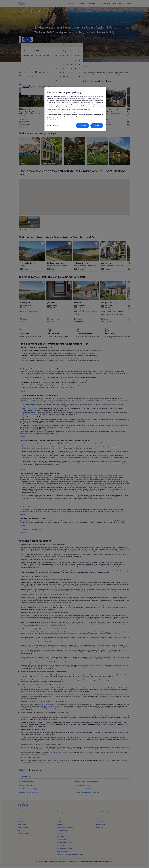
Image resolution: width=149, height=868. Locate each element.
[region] (75, 109)
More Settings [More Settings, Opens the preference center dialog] (53, 126)
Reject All (82, 126)
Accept (97, 126)
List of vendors (51, 119)
